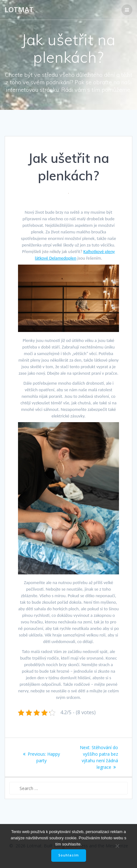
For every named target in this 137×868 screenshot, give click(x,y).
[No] (117, 846)
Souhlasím (69, 855)
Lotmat (19, 10)
